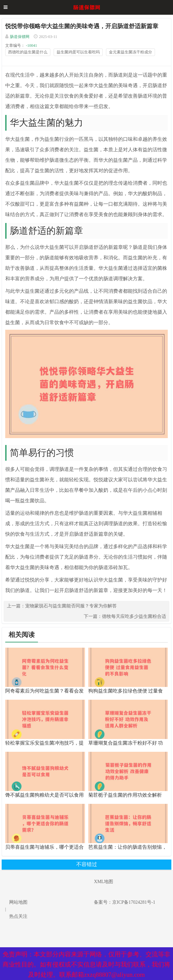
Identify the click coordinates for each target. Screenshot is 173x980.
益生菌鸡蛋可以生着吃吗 (78, 52)
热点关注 (18, 916)
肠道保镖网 (20, 37)
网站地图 (18, 902)
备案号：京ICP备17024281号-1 (124, 902)
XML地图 (104, 882)
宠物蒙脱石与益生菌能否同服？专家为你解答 (71, 606)
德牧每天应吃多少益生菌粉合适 (134, 616)
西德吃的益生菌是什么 (28, 52)
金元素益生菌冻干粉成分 (130, 52)
